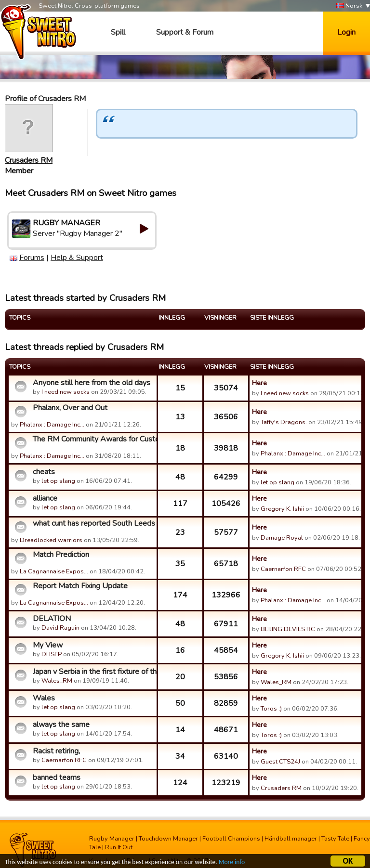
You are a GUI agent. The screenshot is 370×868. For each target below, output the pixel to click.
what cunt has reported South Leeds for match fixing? (93, 523)
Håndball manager (291, 839)
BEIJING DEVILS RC (288, 629)
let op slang (58, 481)
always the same (61, 725)
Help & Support (77, 258)
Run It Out (119, 847)
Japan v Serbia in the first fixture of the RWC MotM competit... (93, 672)
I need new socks (66, 392)
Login (346, 32)
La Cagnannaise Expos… (54, 571)
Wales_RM (57, 681)
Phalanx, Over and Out (70, 408)
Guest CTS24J (280, 762)
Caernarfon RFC (283, 569)
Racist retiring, (56, 751)
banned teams (57, 777)
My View (48, 645)
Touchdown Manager (168, 839)
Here (259, 383)
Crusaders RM (29, 160)
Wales (44, 698)
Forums (32, 258)
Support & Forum (185, 32)
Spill (118, 32)
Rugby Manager (112, 839)
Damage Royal (282, 538)
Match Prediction (61, 555)
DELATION (52, 619)
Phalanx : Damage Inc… (52, 425)
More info (232, 863)
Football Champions (231, 839)
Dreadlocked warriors (51, 540)
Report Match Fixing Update (80, 586)
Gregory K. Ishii (282, 509)
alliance (45, 498)
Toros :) (271, 709)
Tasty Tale (335, 839)
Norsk (349, 6)
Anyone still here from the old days (92, 383)
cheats (44, 472)
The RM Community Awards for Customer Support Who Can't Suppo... (93, 439)
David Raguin (60, 628)
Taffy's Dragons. (284, 422)
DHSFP (52, 654)
